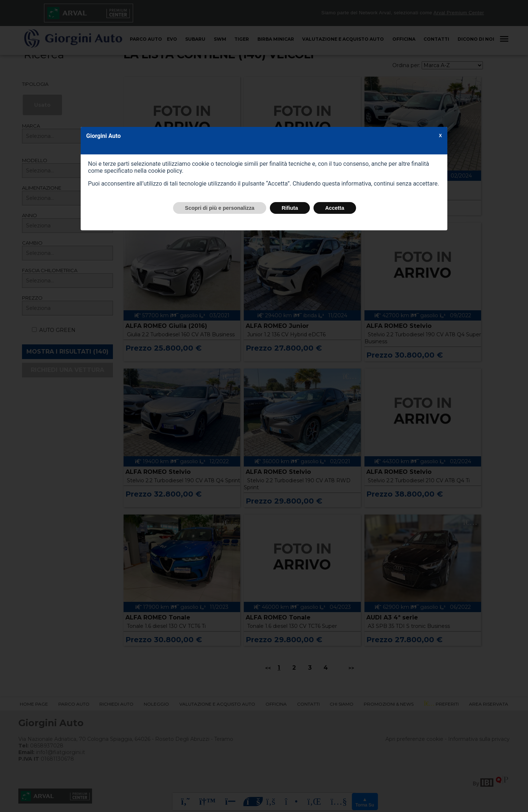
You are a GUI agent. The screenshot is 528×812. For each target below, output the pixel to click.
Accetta (335, 208)
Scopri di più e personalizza (220, 208)
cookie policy (165, 171)
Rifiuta (290, 208)
